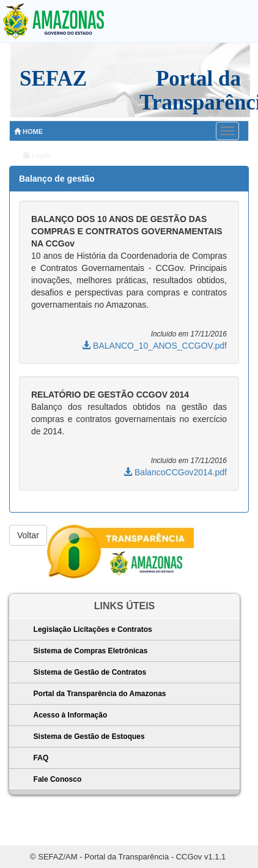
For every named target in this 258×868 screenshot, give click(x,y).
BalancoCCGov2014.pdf (175, 472)
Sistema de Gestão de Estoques (89, 736)
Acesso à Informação (71, 715)
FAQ (41, 758)
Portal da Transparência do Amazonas (100, 694)
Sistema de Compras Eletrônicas (91, 651)
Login (37, 155)
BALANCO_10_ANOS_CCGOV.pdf (154, 346)
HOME (28, 132)
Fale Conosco (58, 779)
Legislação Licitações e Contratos (93, 629)
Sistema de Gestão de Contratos (90, 672)
